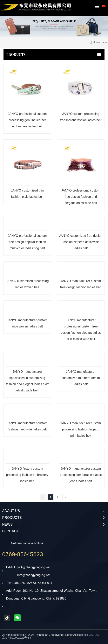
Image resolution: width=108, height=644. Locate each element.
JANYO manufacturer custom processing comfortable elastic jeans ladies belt (81, 475)
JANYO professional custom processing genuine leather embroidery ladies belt (27, 120)
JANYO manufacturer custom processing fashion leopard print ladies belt (81, 429)
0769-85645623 (23, 554)
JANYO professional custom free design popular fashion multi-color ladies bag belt (27, 242)
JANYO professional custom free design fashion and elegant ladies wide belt (81, 197)
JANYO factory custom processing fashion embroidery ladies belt (27, 475)
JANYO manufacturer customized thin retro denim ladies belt (81, 378)
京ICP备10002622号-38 (17, 638)
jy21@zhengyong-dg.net (33, 567)
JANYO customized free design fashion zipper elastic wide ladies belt (81, 242)
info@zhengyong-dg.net (34, 575)
